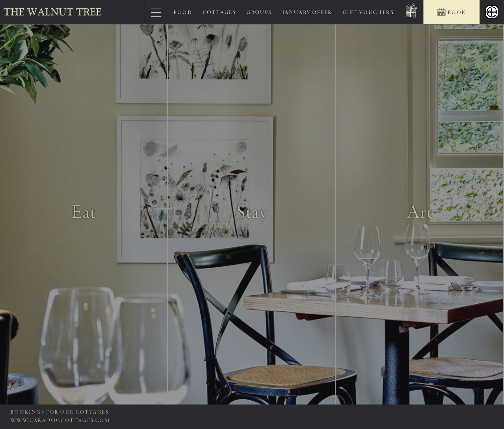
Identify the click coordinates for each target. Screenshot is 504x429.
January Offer (307, 13)
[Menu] (156, 12)
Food (183, 13)
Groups (259, 13)
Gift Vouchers (368, 13)
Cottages (219, 13)
